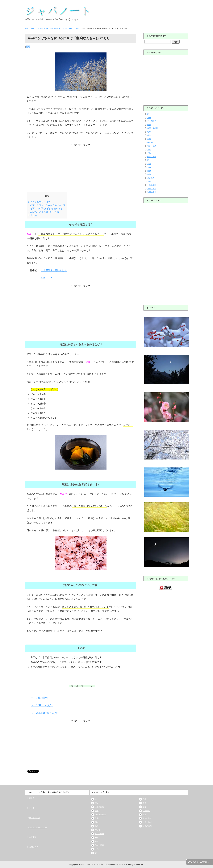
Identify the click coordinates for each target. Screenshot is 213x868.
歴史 (149, 171)
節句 (149, 135)
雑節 (149, 125)
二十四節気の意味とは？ (54, 270)
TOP (49, 29)
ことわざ (151, 178)
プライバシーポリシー (38, 828)
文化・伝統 (152, 146)
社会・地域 (152, 189)
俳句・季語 (152, 157)
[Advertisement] (81, 168)
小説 (149, 164)
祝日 (149, 118)
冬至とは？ (46, 278)
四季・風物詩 (153, 128)
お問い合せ (34, 847)
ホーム (32, 808)
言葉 (149, 181)
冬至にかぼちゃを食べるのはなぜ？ (47, 205)
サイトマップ (34, 818)
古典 (149, 167)
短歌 (149, 153)
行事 (149, 132)
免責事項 (33, 837)
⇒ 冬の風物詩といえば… (46, 713)
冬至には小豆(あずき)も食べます (45, 208)
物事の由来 (152, 192)
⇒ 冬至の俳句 (39, 698)
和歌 (149, 150)
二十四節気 (152, 121)
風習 (28, 47)
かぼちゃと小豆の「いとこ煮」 (45, 212)
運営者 (32, 798)
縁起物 (150, 142)
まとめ (33, 215)
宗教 (149, 174)
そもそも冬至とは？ (39, 202)
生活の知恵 (152, 185)
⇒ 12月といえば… (42, 705)
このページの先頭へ (200, 862)
